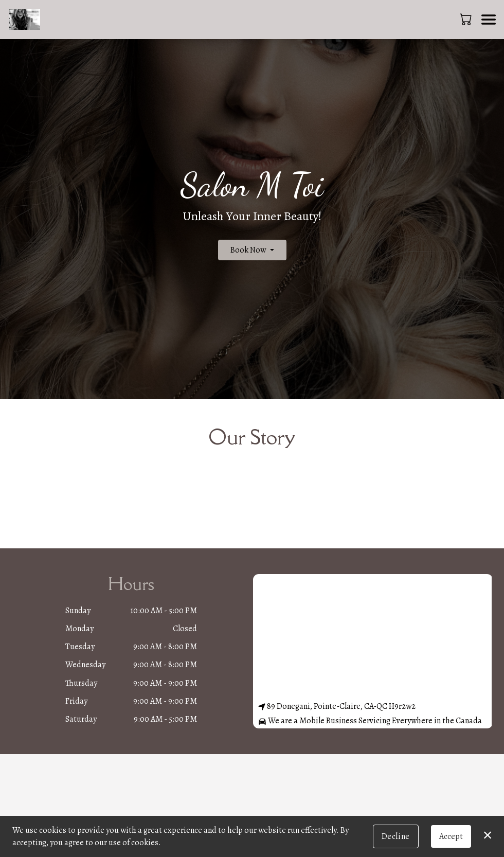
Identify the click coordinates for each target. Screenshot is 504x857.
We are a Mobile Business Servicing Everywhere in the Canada (370, 721)
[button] (467, 19)
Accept (451, 836)
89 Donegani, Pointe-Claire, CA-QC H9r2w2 (337, 706)
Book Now (248, 250)
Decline (396, 836)
